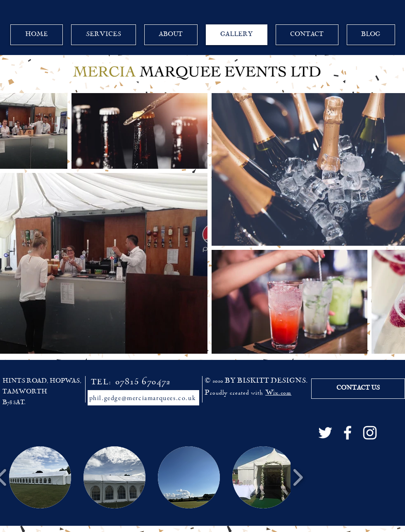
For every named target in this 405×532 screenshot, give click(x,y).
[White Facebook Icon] (348, 433)
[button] (40, 477)
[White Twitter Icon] (325, 433)
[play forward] (298, 477)
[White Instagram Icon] (370, 433)
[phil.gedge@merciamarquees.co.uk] (143, 398)
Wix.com (278, 393)
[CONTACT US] (358, 389)
